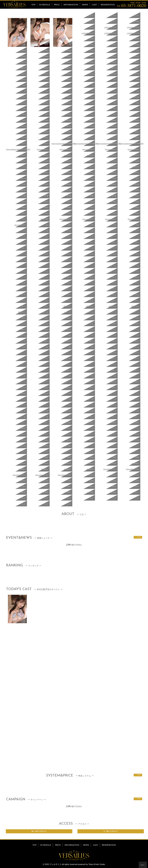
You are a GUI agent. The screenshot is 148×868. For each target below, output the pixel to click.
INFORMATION (71, 5)
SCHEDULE (45, 5)
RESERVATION (108, 5)
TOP (33, 5)
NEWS (85, 5)
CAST (94, 5)
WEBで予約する (39, 831)
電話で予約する (111, 831)
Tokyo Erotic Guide (97, 864)
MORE (138, 537)
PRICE (57, 5)
